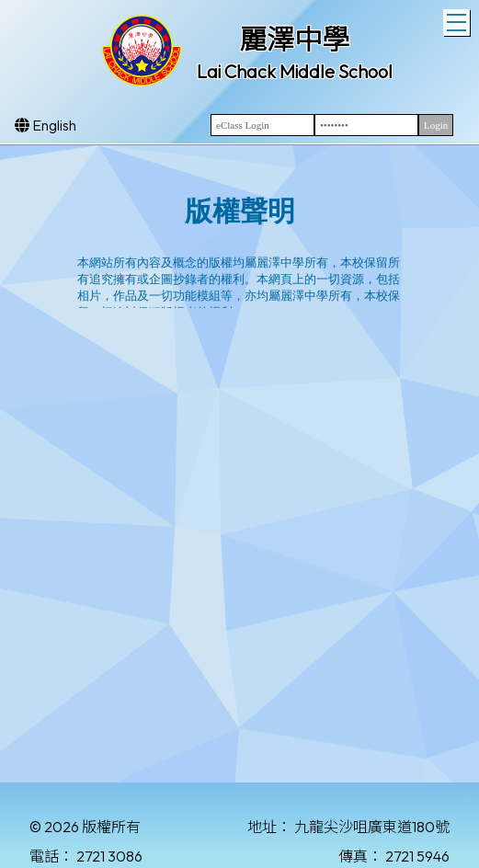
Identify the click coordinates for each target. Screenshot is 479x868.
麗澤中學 (294, 40)
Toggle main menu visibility (458, 20)
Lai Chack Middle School (295, 71)
